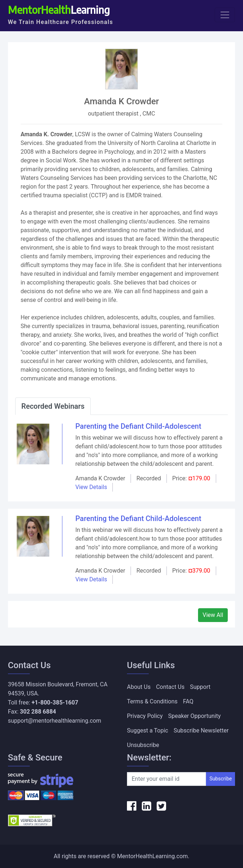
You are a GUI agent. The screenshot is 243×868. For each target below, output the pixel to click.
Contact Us (170, 687)
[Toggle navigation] (225, 15)
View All (213, 615)
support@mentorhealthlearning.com (55, 721)
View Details (91, 487)
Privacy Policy (145, 716)
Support (200, 687)
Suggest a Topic (148, 730)
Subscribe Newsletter (201, 730)
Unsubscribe (143, 745)
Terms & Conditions (152, 701)
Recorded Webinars (53, 406)
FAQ (188, 701)
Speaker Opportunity (195, 716)
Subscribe (221, 779)
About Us (139, 687)
